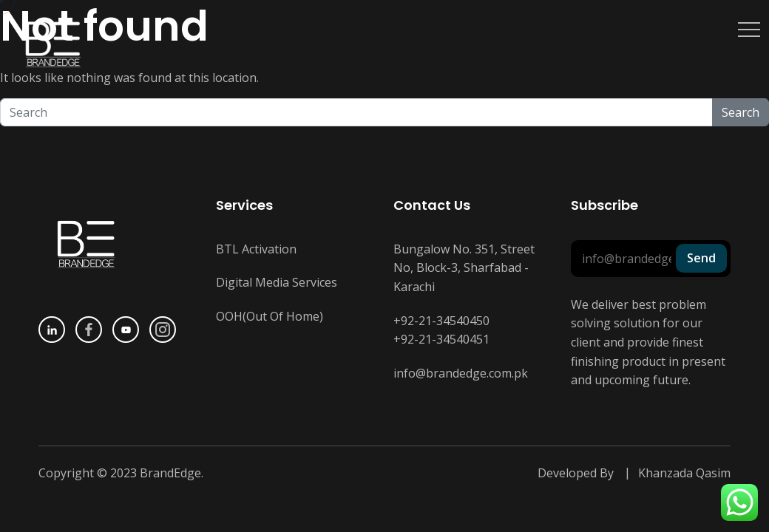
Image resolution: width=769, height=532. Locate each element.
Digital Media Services (277, 282)
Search (741, 112)
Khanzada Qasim (684, 473)
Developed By (576, 473)
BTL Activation (256, 249)
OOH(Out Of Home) (270, 316)
